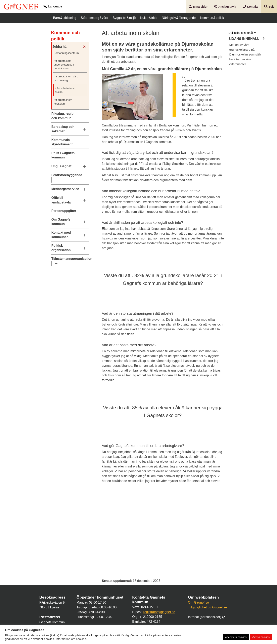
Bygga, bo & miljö (124, 18)
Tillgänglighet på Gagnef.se (207, 607)
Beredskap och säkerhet (63, 129)
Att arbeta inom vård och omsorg (66, 78)
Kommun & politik (212, 18)
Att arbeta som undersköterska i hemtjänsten (64, 65)
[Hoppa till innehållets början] (264, 39)
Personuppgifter (64, 211)
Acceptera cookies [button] (236, 637)
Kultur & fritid (149, 18)
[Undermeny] (84, 47)
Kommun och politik (65, 36)
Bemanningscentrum (66, 53)
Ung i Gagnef (61, 166)
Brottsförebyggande (67, 175)
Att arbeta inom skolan (65, 90)
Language (53, 6)
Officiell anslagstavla (61, 200)
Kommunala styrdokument (62, 142)
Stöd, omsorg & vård (94, 18)
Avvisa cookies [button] (261, 637)
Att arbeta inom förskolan (63, 102)
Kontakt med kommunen (61, 235)
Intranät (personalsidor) (207, 617)
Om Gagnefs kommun (61, 222)
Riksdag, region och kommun (63, 116)
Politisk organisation (61, 248)
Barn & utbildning (65, 18)
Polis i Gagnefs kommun (63, 155)
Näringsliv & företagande (179, 18)
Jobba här (60, 47)
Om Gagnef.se (198, 602)
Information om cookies (71, 639)
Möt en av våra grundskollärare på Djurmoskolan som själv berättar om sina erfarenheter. (245, 54)
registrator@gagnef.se (159, 612)
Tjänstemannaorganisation (70, 259)
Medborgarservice (65, 189)
